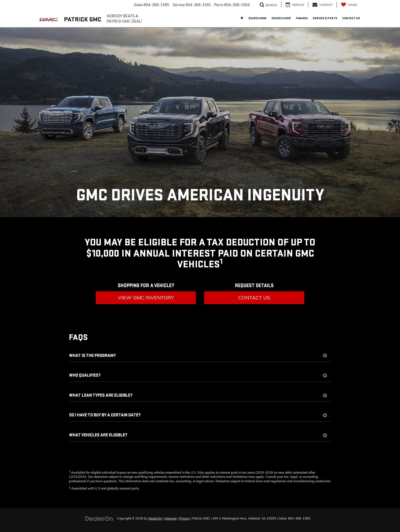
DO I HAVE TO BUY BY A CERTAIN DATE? (198, 415)
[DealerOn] (99, 518)
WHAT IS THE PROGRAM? (198, 356)
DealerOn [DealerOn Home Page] (155, 518)
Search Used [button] (281, 18)
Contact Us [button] (351, 18)
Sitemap (171, 518)
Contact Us (254, 298)
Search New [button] (257, 18)
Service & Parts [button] (325, 18)
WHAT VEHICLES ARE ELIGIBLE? (198, 435)
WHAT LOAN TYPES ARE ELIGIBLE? (198, 396)
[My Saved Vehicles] (349, 5)
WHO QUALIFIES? (198, 376)
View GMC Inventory (146, 298)
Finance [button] (302, 18)
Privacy (184, 518)
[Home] (242, 18)
